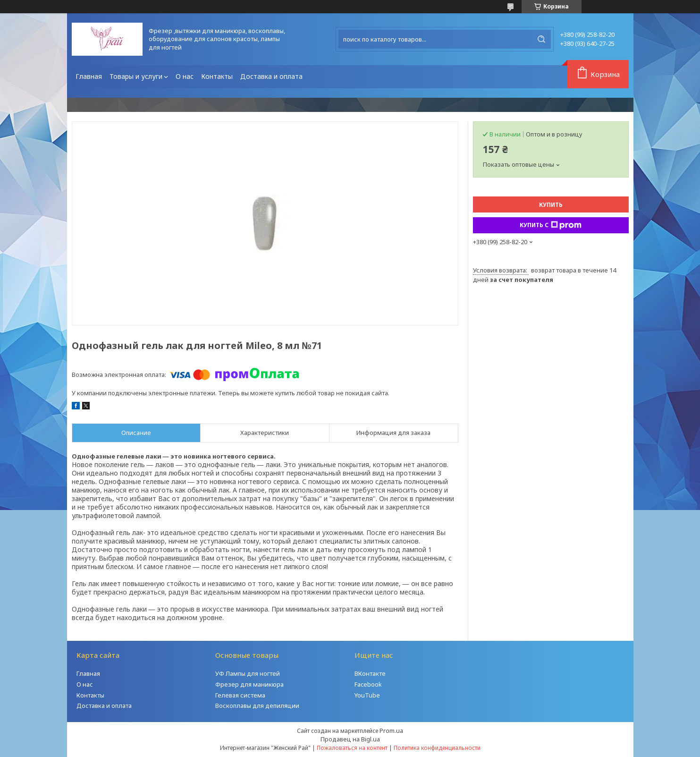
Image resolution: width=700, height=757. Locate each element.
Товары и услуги (136, 76)
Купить (551, 205)
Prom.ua (391, 731)
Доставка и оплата (271, 76)
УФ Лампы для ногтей (248, 673)
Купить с (551, 225)
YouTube (367, 695)
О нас (185, 76)
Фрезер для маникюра (249, 684)
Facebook (368, 684)
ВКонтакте (370, 673)
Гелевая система (240, 695)
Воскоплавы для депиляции (257, 706)
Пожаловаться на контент (352, 748)
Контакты (217, 76)
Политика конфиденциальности (437, 748)
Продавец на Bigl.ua (350, 739)
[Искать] (541, 39)
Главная (89, 76)
